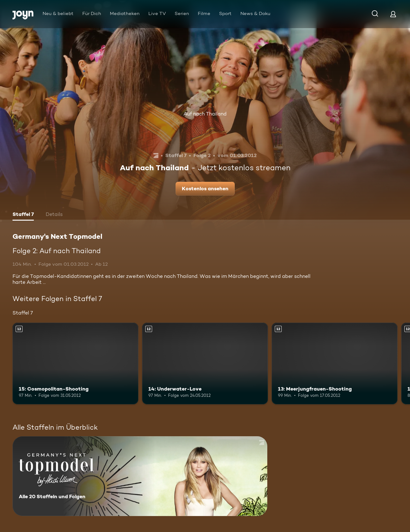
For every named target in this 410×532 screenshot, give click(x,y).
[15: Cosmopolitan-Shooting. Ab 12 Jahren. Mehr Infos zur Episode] (75, 363)
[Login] (393, 14)
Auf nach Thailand (205, 114)
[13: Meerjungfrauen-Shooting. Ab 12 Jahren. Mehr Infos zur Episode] (335, 363)
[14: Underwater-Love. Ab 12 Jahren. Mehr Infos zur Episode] (205, 363)
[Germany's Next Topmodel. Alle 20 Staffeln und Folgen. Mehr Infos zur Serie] (140, 476)
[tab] (23, 215)
